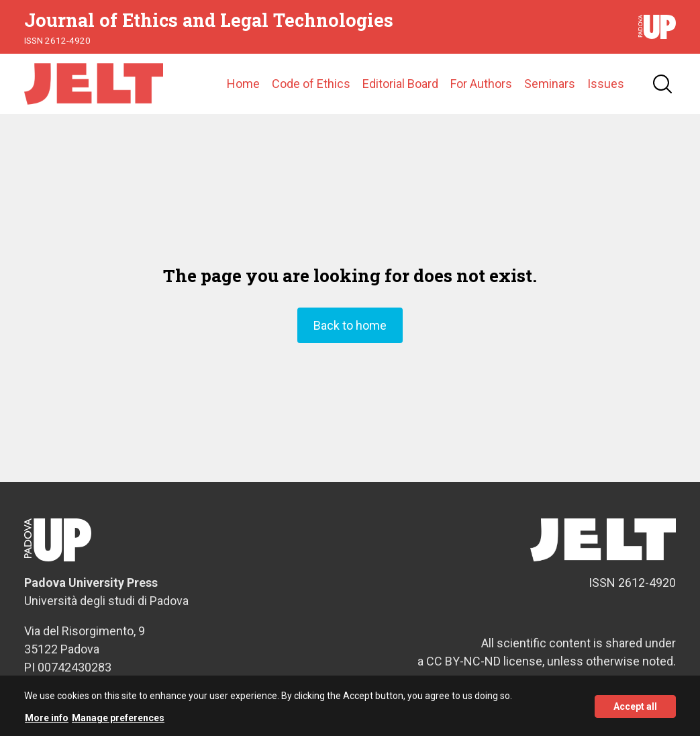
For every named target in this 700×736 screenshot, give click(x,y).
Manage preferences (118, 723)
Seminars (550, 84)
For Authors (481, 84)
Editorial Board (400, 84)
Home (243, 84)
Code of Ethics (311, 84)
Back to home (350, 325)
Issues (606, 84)
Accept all (635, 710)
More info (47, 723)
